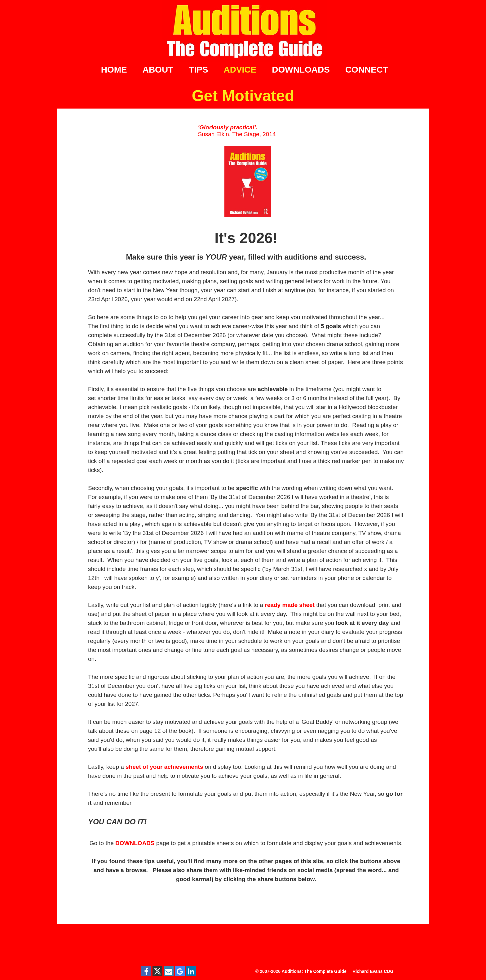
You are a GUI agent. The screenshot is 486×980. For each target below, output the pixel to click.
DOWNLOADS (301, 70)
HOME (114, 70)
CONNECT (367, 70)
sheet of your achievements (164, 767)
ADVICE (240, 70)
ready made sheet (290, 605)
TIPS (198, 70)
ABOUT (158, 70)
